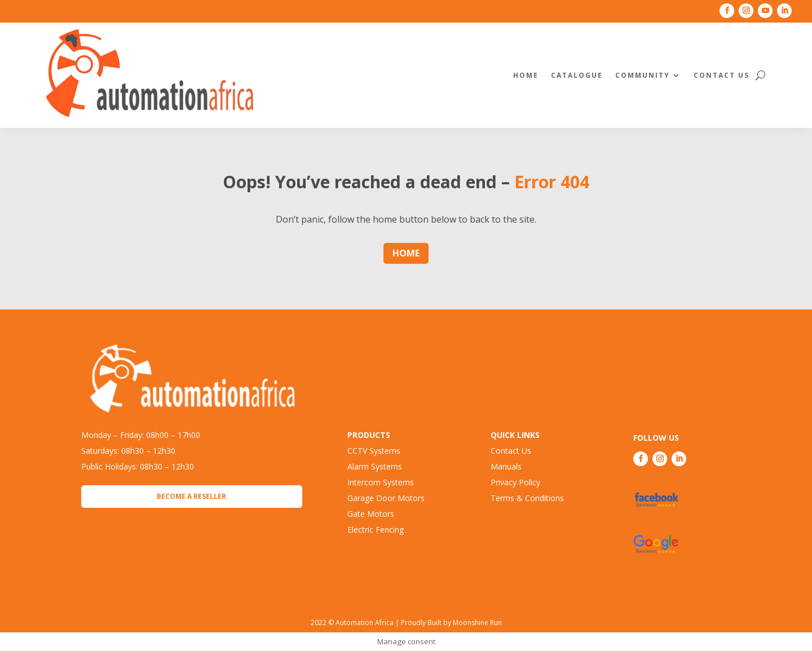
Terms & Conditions (527, 498)
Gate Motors (371, 514)
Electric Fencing (376, 530)
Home (526, 75)
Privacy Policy (515, 482)
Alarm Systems (375, 466)
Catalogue (577, 75)
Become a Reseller (191, 496)
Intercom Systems (381, 482)
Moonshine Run (477, 623)
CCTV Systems (374, 451)
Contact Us (721, 75)
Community (643, 75)
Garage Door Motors (386, 498)
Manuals (506, 466)
